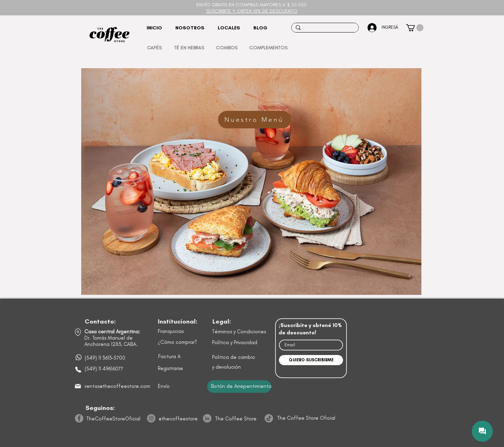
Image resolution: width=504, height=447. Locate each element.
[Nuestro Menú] (255, 120)
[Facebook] (79, 418)
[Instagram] (151, 418)
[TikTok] (269, 418)
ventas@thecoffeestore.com (117, 386)
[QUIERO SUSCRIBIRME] (311, 360)
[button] (415, 28)
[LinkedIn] (207, 418)
